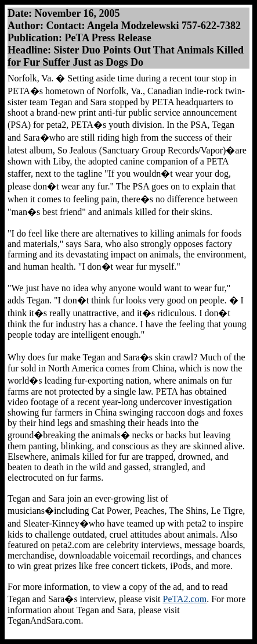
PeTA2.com (185, 599)
